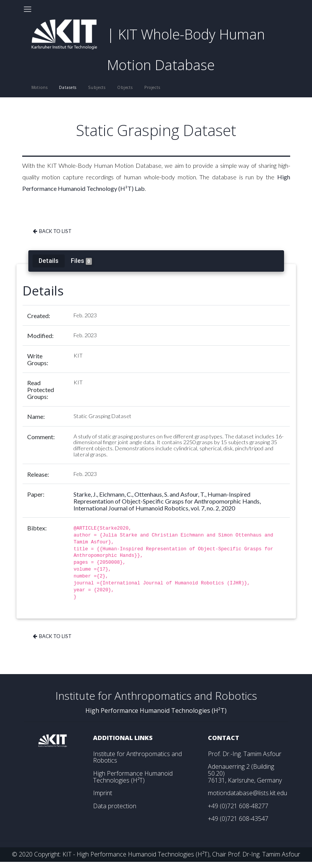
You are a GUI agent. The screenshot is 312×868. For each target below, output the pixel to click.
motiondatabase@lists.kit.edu (247, 793)
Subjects (97, 87)
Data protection (115, 806)
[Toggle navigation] (28, 9)
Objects (125, 87)
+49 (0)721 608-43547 (238, 819)
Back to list (52, 231)
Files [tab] (82, 261)
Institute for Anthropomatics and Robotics (137, 757)
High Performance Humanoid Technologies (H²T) (133, 777)
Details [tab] (49, 261)
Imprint (103, 793)
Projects (152, 87)
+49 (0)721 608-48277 (238, 806)
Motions (40, 87)
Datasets (68, 87)
